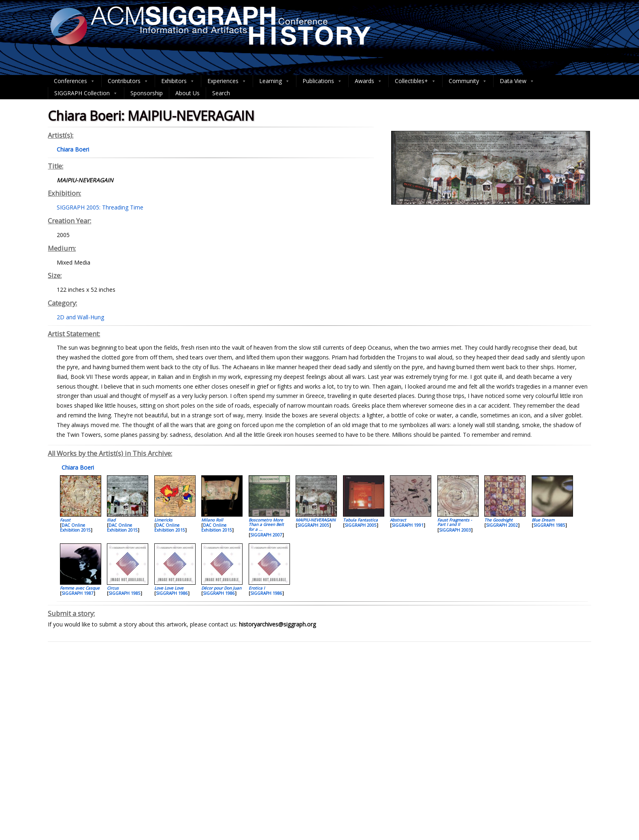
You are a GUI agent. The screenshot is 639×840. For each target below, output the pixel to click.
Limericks (163, 520)
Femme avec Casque (80, 588)
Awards (368, 81)
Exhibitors (178, 81)
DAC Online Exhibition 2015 (75, 528)
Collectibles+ (415, 81)
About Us (187, 93)
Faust (65, 520)
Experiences (227, 81)
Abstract (398, 520)
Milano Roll (212, 520)
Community (468, 81)
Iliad (111, 520)
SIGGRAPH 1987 (78, 593)
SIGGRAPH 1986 (172, 593)
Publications (322, 81)
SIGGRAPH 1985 (549, 525)
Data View (517, 81)
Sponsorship (147, 93)
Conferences (75, 81)
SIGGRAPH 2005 (313, 525)
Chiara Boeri (77, 467)
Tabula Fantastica (360, 520)
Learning (275, 81)
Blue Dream (543, 520)
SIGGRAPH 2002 (502, 525)
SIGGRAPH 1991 (408, 525)
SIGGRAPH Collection (86, 93)
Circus (113, 588)
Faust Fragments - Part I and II (455, 522)
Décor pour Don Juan (221, 588)
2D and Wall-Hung (80, 317)
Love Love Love (169, 588)
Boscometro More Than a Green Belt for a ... (266, 525)
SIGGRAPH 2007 (266, 535)
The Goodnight (498, 520)
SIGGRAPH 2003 (455, 530)
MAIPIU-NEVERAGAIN (316, 520)
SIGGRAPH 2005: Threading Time (100, 207)
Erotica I (257, 588)
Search (221, 93)
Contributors (128, 81)
